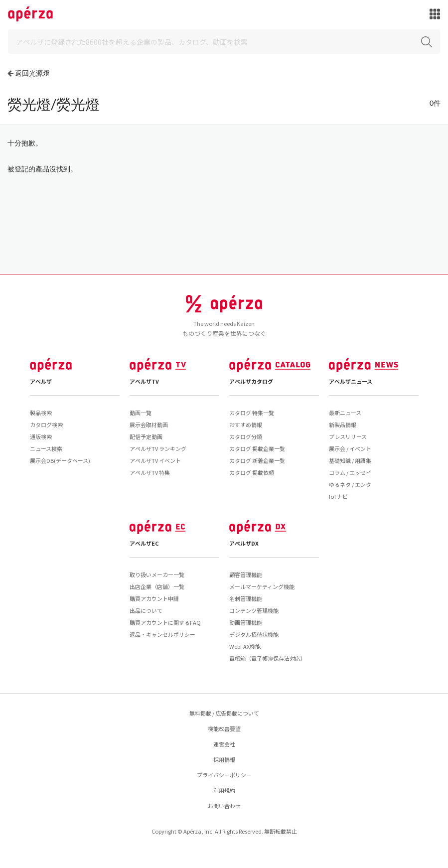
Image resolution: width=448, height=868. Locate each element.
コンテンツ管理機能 (254, 610)
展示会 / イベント (350, 448)
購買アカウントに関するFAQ (165, 622)
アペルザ (41, 381)
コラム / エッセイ (350, 472)
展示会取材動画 (149, 425)
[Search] (224, 42)
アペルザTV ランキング (158, 448)
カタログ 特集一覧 (252, 413)
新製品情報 (343, 425)
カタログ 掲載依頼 (252, 472)
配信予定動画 (146, 436)
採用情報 (224, 759)
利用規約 (224, 790)
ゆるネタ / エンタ (350, 484)
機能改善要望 (224, 728)
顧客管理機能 (246, 575)
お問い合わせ (224, 806)
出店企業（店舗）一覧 (157, 586)
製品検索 (41, 413)
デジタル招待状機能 (254, 634)
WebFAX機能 (245, 646)
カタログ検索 (46, 425)
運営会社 (224, 744)
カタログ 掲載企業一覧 (257, 448)
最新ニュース (345, 413)
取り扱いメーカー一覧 (157, 575)
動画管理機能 (246, 622)
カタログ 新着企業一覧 (257, 460)
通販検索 (41, 436)
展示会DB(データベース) (60, 460)
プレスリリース (348, 436)
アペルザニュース (351, 381)
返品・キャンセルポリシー (162, 634)
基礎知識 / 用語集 (350, 460)
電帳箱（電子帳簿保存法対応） (268, 658)
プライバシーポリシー (224, 775)
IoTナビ (338, 496)
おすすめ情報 (246, 425)
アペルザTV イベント (155, 460)
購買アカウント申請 (154, 598)
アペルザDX (244, 543)
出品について (146, 610)
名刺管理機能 (246, 598)
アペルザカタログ (251, 381)
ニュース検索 (46, 448)
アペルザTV (144, 381)
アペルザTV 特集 (150, 472)
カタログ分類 (246, 436)
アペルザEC (144, 543)
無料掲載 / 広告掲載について (224, 713)
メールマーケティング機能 (262, 586)
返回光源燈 (32, 73)
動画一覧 (141, 413)
